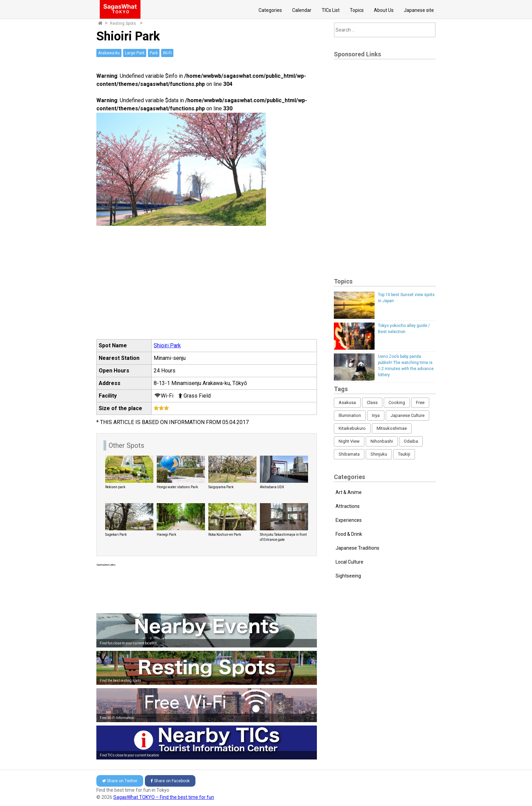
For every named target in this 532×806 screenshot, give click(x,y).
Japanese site (419, 10)
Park (154, 53)
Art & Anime (349, 492)
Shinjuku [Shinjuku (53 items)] (379, 454)
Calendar (302, 10)
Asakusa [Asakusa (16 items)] (347, 402)
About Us (384, 10)
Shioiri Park (167, 345)
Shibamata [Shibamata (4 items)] (349, 454)
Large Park (135, 53)
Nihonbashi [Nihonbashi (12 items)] (382, 441)
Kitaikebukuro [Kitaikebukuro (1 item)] (352, 428)
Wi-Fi (167, 53)
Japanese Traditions (357, 548)
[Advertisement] (207, 589)
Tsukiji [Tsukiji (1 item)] (404, 454)
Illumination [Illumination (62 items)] (350, 415)
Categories (270, 10)
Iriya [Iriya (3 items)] (376, 415)
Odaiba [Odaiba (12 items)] (411, 441)
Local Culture (349, 562)
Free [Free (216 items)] (420, 402)
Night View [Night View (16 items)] (349, 441)
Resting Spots (123, 23)
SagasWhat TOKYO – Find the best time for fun (164, 797)
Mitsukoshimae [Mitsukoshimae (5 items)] (392, 428)
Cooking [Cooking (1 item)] (397, 402)
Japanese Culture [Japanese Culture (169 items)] (407, 415)
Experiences (349, 520)
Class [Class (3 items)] (372, 402)
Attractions (348, 506)
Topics (357, 10)
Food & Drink (349, 534)
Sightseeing (348, 576)
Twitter (120, 781)
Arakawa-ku (109, 53)
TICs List (331, 10)
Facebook (170, 781)
